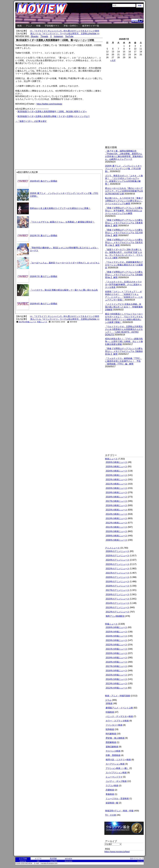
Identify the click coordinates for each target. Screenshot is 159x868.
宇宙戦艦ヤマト (52, 26)
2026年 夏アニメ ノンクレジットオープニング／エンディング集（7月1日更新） (123, 169)
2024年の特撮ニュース (116, 636)
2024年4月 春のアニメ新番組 (44, 181)
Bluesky (35, 36)
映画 (20, 26)
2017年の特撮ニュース (27, 322)
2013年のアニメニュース (117, 607)
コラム (108, 700)
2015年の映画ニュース (116, 510)
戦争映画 (110, 729)
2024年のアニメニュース (117, 560)
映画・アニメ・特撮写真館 (118, 696)
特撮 (38, 26)
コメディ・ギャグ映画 (116, 781)
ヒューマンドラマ (114, 777)
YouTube (69, 36)
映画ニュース (111, 459)
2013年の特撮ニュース (116, 684)
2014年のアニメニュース (117, 603)
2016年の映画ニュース (116, 505)
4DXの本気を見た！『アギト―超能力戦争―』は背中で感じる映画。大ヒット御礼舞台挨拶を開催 (124, 341)
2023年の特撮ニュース (116, 640)
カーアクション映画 (115, 764)
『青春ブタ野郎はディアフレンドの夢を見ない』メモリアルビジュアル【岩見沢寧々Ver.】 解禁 (124, 242)
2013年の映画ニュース (116, 518)
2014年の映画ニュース (116, 514)
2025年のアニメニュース (117, 556)
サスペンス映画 (113, 751)
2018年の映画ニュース (116, 497)
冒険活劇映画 (112, 747)
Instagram (58, 36)
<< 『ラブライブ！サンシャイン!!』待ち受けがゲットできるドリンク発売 (65, 31)
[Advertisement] (37, 141)
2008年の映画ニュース (116, 540)
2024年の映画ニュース (116, 471)
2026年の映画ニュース (116, 462)
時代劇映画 (111, 734)
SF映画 (109, 703)
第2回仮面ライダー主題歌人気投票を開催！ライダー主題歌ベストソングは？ (54, 116)
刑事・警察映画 (113, 755)
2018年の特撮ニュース (116, 662)
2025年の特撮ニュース (116, 632)
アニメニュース (112, 548)
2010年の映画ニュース (116, 531)
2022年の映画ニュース (116, 480)
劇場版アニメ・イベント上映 (119, 708)
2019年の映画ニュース (116, 492)
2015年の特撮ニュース (116, 675)
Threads (44, 36)
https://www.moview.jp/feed (117, 852)
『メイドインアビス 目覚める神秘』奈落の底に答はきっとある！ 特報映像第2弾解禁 (124, 307)
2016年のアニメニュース (117, 594)
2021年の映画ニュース (116, 484)
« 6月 (113, 60)
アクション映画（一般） (117, 768)
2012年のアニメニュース (117, 612)
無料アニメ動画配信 (115, 616)
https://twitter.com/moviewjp (49, 104)
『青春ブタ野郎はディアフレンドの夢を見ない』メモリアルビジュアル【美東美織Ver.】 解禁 (124, 223)
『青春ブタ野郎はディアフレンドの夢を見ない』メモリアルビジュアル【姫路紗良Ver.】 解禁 (124, 351)
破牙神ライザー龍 (91, 26)
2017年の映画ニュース (116, 501)
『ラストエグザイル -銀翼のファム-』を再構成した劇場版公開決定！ (62, 222)
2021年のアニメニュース (117, 573)
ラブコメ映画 (112, 786)
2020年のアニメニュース (117, 577)
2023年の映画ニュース (116, 475)
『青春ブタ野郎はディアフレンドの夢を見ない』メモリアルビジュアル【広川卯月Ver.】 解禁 (124, 233)
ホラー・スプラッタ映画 (117, 721)
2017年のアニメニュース (117, 590)
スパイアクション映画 (116, 773)
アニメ (29, 26)
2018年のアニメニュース (117, 586)
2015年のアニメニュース (117, 599)
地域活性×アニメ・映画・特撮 (119, 811)
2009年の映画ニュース (116, 536)
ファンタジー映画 (114, 725)
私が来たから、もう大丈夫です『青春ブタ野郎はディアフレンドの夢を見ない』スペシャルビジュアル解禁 (124, 201)
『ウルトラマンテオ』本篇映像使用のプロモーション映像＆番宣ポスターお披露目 (124, 265)
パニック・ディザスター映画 (119, 716)
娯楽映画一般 (112, 803)
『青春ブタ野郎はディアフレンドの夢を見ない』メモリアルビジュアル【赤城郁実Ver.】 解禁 (124, 275)
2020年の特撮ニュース (116, 653)
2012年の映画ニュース (116, 523)
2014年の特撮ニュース (116, 679)
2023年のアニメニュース (117, 564)
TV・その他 (111, 815)
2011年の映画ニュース (116, 527)
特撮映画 (110, 712)
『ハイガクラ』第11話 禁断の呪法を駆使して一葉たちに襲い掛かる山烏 (64, 290)
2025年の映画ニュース (116, 467)
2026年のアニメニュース (117, 551)
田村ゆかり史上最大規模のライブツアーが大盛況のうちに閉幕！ (60, 208)
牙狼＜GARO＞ (71, 26)
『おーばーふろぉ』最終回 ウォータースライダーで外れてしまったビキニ (65, 263)
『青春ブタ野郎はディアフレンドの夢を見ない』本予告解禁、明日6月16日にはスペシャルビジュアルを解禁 (124, 211)
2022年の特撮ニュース (116, 645)
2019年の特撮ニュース (116, 658)
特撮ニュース (42, 322)
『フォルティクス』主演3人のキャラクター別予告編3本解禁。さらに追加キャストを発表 (123, 285)
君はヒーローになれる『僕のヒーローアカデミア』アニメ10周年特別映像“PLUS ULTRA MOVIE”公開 (124, 191)
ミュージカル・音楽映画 (117, 799)
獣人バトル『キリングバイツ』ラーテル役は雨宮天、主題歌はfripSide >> (65, 34)
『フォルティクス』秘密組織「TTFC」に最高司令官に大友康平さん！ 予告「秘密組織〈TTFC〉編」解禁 (123, 361)
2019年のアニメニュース (117, 582)
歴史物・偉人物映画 (115, 738)
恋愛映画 (110, 790)
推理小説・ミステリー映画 (118, 760)
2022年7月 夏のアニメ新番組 (44, 236)
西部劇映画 (111, 742)
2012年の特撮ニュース (116, 688)
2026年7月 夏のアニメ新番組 (44, 276)
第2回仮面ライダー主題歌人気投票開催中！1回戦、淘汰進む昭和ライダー (52, 112)
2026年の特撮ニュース (116, 627)
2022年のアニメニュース (117, 569)
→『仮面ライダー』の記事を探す (31, 121)
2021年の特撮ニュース (116, 649)
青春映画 (110, 794)
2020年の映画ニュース (116, 488)
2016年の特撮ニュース (116, 671)
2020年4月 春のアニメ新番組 (44, 304)
